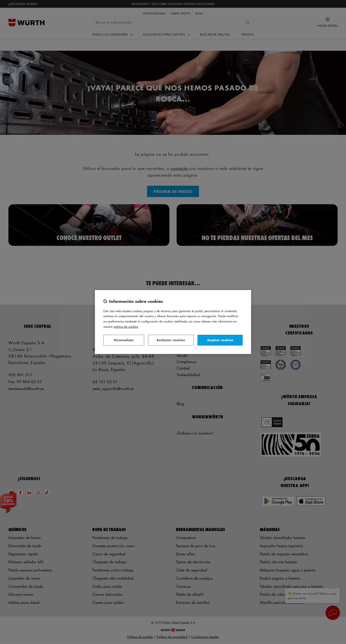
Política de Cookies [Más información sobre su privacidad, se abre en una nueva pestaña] (126, 326)
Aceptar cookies (220, 340)
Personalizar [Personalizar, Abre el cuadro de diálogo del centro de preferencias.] (124, 340)
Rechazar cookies (171, 340)
